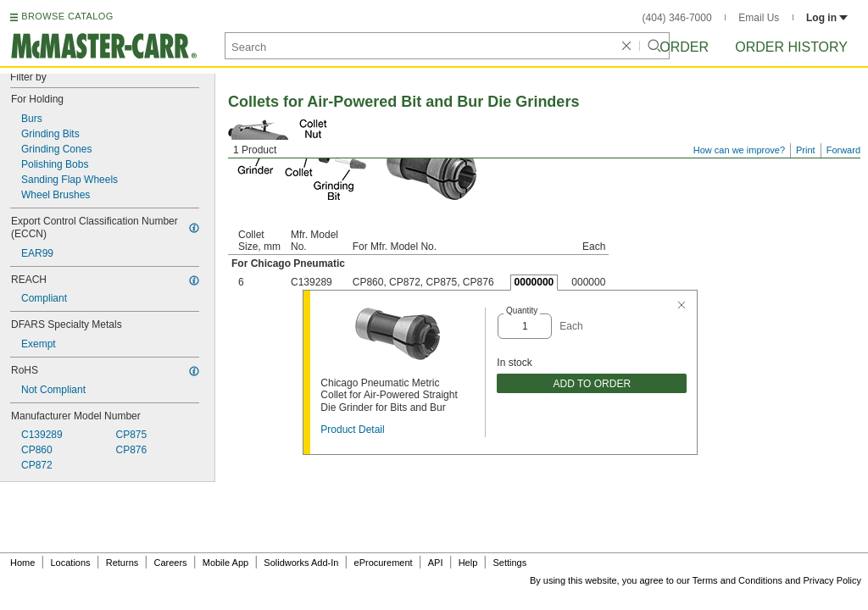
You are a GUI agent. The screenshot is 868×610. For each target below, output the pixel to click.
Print (806, 150)
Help (468, 563)
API (436, 563)
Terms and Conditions (737, 580)
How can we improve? (739, 150)
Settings (509, 563)
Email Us (759, 18)
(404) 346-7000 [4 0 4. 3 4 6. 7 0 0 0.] (677, 18)
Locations (71, 563)
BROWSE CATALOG (67, 16)
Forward (843, 150)
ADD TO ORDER (593, 384)
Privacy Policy (832, 580)
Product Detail (352, 430)
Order (684, 47)
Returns (122, 563)
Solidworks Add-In (301, 563)
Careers (170, 563)
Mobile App (225, 563)
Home (22, 563)
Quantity (522, 311)
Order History (791, 47)
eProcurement (384, 563)
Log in (827, 18)
